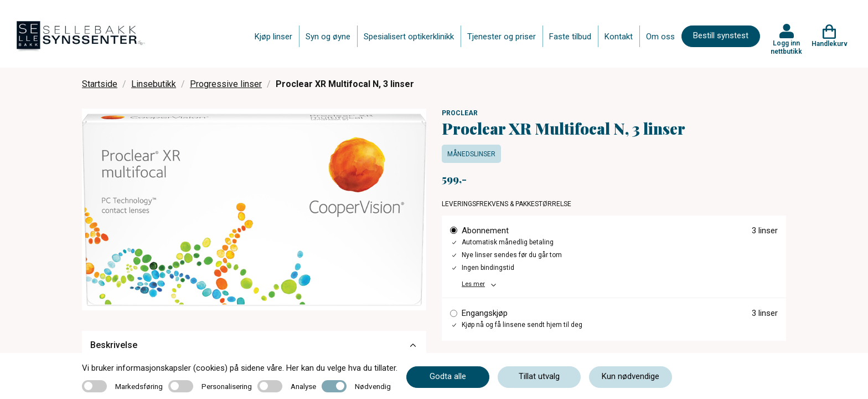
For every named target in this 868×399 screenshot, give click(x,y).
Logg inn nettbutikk (786, 47)
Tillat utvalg (539, 376)
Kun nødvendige (631, 376)
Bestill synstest (721, 35)
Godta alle (448, 376)
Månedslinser (471, 154)
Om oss (660, 37)
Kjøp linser (273, 37)
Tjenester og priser (502, 37)
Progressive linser (226, 84)
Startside (100, 84)
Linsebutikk (154, 84)
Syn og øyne (328, 37)
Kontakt (619, 37)
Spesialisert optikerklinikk (409, 37)
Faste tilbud (570, 37)
